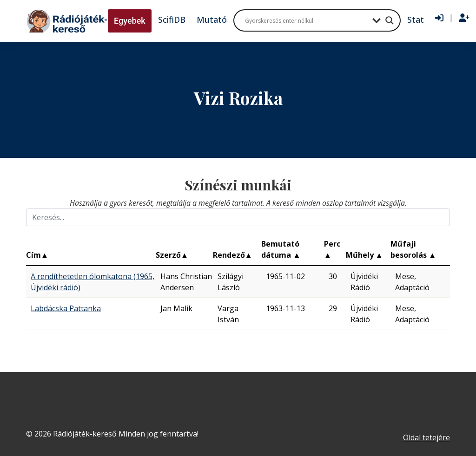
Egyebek (130, 21)
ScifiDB (172, 20)
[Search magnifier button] (390, 20)
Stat (416, 20)
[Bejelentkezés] (439, 18)
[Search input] (306, 20)
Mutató (212, 20)
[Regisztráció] (464, 18)
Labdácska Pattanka (66, 308)
